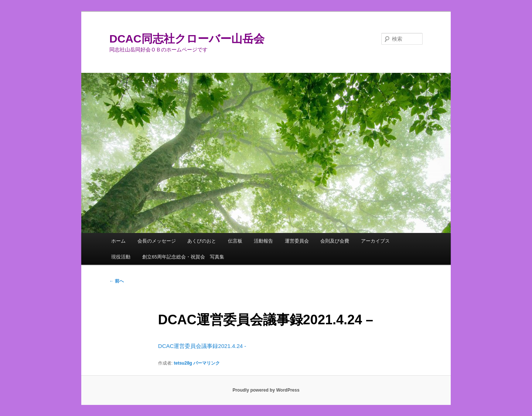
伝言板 (235, 241)
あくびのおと (202, 241)
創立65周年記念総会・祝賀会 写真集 (183, 257)
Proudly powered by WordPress (266, 390)
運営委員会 (297, 241)
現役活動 (121, 257)
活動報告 (263, 241)
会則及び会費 (335, 241)
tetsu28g (183, 363)
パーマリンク (207, 363)
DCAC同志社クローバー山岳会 (187, 39)
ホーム (118, 241)
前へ (117, 281)
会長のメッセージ (157, 241)
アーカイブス (375, 241)
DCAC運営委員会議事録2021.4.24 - (202, 346)
